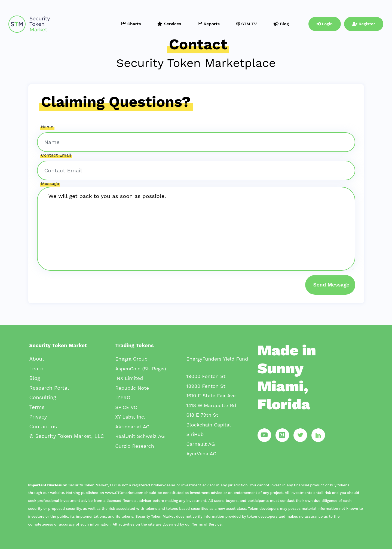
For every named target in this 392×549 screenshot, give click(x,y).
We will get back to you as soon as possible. (196, 229)
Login (325, 24)
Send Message (331, 285)
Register (364, 24)
